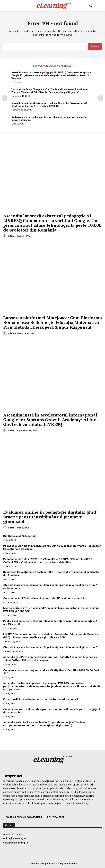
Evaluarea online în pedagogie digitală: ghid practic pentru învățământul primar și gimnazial (49, 118)
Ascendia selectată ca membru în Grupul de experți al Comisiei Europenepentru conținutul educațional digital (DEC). (44, 724)
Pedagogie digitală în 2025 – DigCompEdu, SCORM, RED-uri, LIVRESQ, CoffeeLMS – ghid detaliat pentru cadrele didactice (48, 561)
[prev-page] (5, 98)
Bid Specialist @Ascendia (20, 536)
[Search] (95, 47)
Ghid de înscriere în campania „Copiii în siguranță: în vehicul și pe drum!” (50, 647)
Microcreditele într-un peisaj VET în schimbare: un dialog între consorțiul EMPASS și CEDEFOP (51, 610)
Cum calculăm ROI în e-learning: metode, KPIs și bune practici (44, 598)
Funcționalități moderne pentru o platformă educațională (41, 699)
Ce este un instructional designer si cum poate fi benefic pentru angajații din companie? (52, 711)
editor (11, 236)
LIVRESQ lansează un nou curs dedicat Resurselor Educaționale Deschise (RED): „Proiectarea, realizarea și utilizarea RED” (51, 636)
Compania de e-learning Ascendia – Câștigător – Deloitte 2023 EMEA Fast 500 (51, 672)
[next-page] (100, 98)
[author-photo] (5, 236)
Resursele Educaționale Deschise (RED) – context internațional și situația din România (51, 574)
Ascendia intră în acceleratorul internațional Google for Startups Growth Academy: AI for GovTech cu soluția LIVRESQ (49, 104)
